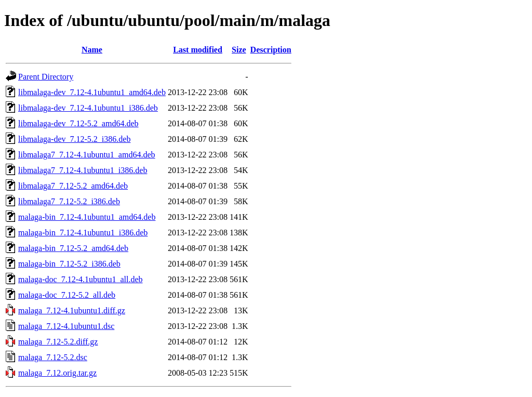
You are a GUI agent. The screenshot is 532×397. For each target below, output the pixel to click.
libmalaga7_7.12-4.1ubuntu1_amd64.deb (87, 155)
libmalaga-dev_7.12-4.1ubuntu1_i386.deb (88, 108)
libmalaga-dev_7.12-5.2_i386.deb (74, 139)
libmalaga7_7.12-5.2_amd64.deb (73, 186)
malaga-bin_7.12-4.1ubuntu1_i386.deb (83, 233)
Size (239, 50)
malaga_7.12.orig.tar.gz (57, 373)
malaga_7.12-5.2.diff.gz (58, 342)
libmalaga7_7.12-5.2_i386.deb (69, 201)
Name (92, 50)
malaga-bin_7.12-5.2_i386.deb (69, 264)
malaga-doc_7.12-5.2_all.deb (67, 295)
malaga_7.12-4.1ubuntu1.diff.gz (72, 310)
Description (271, 50)
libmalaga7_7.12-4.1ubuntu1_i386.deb (83, 170)
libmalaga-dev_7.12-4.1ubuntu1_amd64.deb (92, 92)
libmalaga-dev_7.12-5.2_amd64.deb (78, 123)
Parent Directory (46, 77)
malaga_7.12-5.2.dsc (53, 357)
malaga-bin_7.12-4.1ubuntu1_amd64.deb (87, 217)
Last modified (198, 50)
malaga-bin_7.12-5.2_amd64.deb (73, 248)
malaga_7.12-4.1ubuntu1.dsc (66, 326)
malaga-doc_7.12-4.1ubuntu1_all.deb (81, 279)
